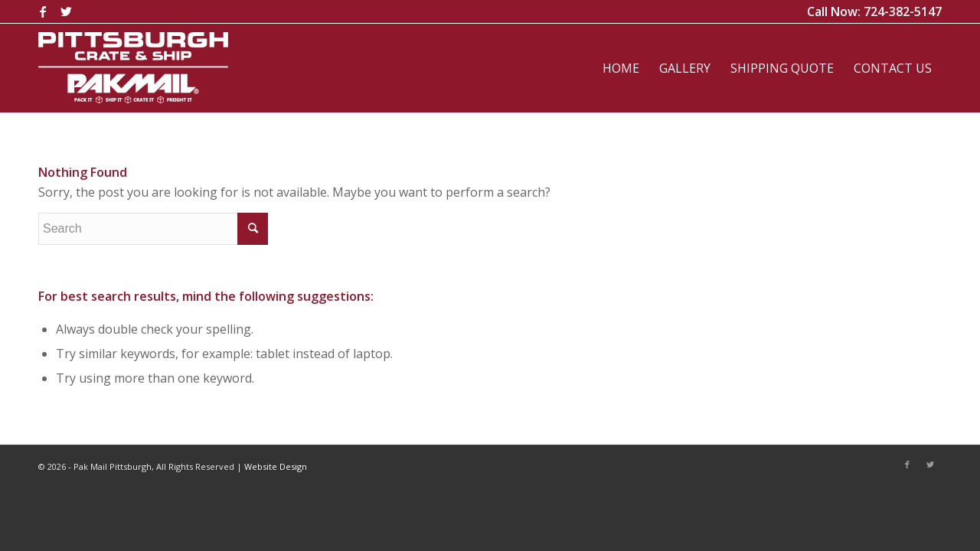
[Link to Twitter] (66, 11)
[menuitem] (621, 68)
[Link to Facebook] (42, 11)
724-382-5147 (903, 11)
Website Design (276, 466)
